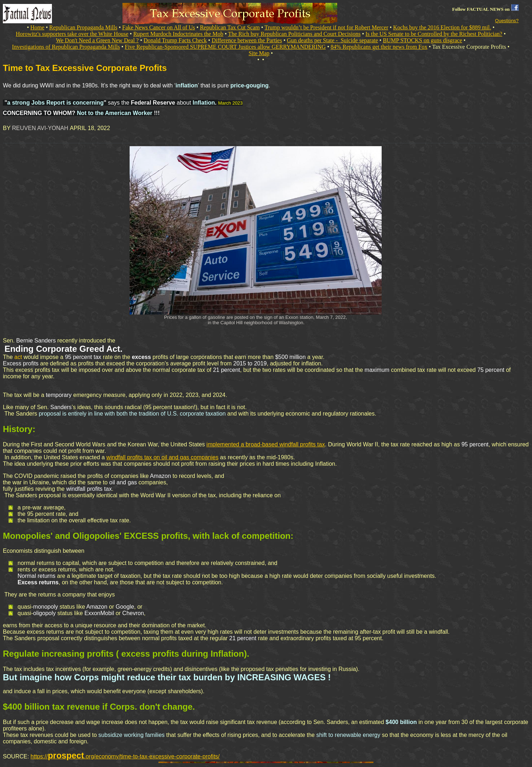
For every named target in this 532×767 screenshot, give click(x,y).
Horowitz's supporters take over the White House (72, 34)
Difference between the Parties (247, 40)
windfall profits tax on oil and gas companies (162, 457)
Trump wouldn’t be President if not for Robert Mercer (327, 27)
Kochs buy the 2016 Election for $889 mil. (442, 27)
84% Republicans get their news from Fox (379, 47)
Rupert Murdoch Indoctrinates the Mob (178, 34)
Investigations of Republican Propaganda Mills (66, 47)
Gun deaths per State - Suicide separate (332, 40)
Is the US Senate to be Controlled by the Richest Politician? (434, 34)
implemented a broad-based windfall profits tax (266, 444)
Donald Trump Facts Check (175, 40)
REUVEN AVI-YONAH (41, 128)
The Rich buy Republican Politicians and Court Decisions (294, 34)
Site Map (259, 53)
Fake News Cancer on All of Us (159, 27)
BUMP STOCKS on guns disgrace (422, 40)
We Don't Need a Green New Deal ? (97, 40)
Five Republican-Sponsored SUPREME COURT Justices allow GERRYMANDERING (225, 47)
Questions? (507, 21)
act (18, 357)
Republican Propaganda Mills (83, 27)
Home (37, 27)
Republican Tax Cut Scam (230, 27)
